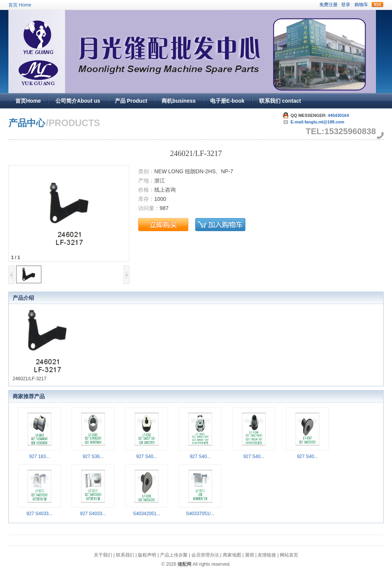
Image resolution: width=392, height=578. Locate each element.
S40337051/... (200, 514)
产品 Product (131, 101)
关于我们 (103, 555)
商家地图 (232, 555)
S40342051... (146, 514)
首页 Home (20, 5)
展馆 (250, 555)
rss (377, 5)
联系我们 (125, 555)
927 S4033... (39, 514)
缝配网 (185, 564)
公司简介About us (78, 101)
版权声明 (147, 555)
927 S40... (147, 456)
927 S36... (93, 456)
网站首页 (289, 555)
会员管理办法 (205, 555)
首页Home (28, 101)
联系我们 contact (280, 101)
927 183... (39, 456)
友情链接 (267, 555)
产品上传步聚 (174, 555)
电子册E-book (227, 101)
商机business (179, 101)
